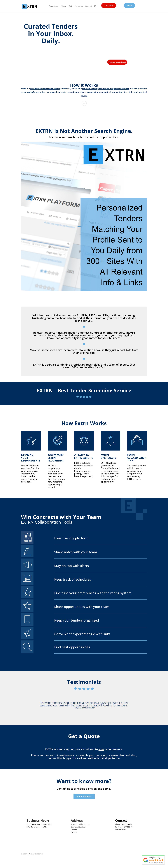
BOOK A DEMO (84, 796)
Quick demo (109, 5)
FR (95, 6)
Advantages (54, 6)
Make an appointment (117, 62)
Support (89, 6)
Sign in (129, 5)
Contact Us (79, 6)
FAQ (70, 6)
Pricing (63, 6)
